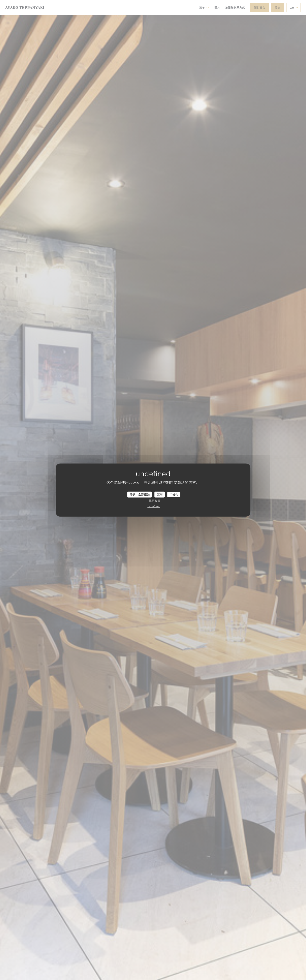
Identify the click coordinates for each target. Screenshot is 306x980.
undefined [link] (154, 506)
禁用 (160, 494)
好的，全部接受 (140, 494)
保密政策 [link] (155, 501)
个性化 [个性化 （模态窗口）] (174, 494)
